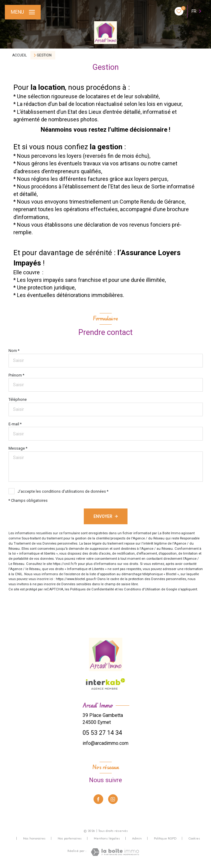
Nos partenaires (70, 838)
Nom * (14, 351)
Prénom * (16, 375)
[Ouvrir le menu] (23, 12)
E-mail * (15, 424)
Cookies (194, 839)
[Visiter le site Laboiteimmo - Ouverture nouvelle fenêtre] (115, 852)
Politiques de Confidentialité (92, 589)
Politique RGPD (165, 838)
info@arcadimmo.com (106, 743)
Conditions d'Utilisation (142, 589)
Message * (18, 448)
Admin (137, 838)
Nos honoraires (34, 838)
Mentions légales (107, 838)
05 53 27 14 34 (102, 733)
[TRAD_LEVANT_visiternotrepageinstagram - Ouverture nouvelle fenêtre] (113, 799)
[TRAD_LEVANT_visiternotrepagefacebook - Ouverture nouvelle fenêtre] (98, 799)
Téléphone (18, 399)
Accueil (19, 55)
